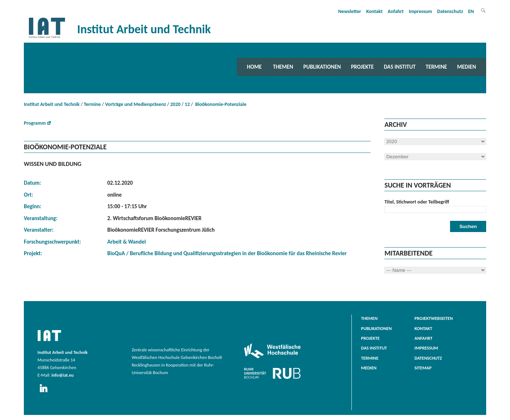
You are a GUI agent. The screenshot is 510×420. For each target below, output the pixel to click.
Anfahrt (396, 11)
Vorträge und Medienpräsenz (136, 104)
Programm (35, 123)
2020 (175, 104)
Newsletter (350, 11)
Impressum (421, 11)
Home (254, 67)
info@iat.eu (62, 375)
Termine (436, 67)
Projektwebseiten (434, 318)
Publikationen (322, 67)
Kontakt (374, 11)
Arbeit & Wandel (127, 242)
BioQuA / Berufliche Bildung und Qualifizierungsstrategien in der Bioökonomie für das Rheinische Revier (227, 253)
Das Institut (400, 67)
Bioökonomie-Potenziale (220, 104)
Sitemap (423, 368)
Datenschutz (450, 11)
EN (471, 11)
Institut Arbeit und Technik (52, 104)
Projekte (362, 67)
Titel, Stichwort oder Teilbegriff (417, 202)
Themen (283, 67)
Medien (467, 67)
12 (187, 104)
